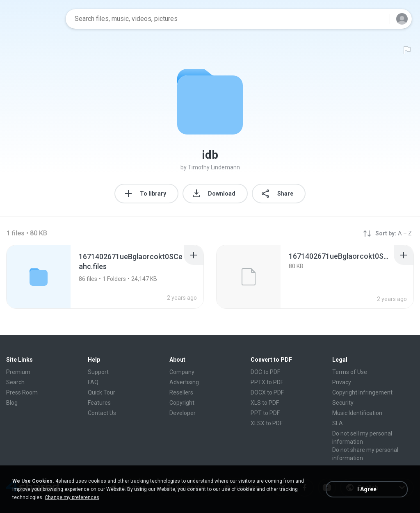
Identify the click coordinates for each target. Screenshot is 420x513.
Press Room (22, 392)
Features (99, 403)
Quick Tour (102, 392)
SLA (338, 423)
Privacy (342, 382)
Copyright (182, 403)
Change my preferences (72, 497)
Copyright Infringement (362, 392)
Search (15, 382)
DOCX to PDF (267, 392)
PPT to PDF (265, 413)
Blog (12, 403)
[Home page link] (33, 19)
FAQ (93, 382)
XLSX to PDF (267, 423)
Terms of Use (350, 372)
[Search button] (379, 19)
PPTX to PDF (267, 382)
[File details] (249, 277)
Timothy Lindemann (214, 167)
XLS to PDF (265, 403)
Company (182, 372)
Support (98, 372)
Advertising (184, 382)
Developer (183, 413)
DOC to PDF (265, 372)
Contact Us (102, 413)
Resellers (181, 392)
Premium (18, 372)
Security (343, 403)
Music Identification (357, 413)
